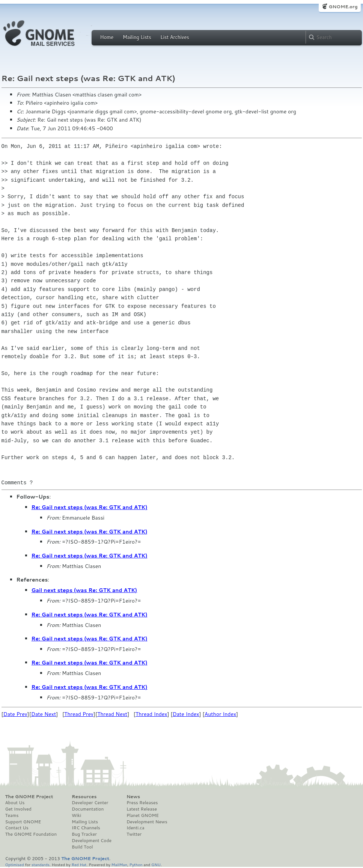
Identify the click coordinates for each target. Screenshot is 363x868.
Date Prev (15, 714)
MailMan (119, 864)
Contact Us (17, 828)
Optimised (15, 864)
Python (136, 864)
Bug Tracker (84, 834)
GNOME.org (343, 7)
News (133, 797)
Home (107, 37)
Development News (147, 822)
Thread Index (151, 714)
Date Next (44, 714)
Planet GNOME (143, 815)
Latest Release (142, 809)
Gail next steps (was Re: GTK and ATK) (84, 590)
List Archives (175, 37)
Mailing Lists (137, 37)
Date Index (186, 714)
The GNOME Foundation (31, 834)
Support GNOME (23, 822)
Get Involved (18, 809)
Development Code (92, 841)
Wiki (76, 815)
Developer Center (90, 803)
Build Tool (82, 847)
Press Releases (142, 803)
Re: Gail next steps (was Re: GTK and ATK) (90, 507)
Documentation (88, 809)
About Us (15, 803)
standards (41, 864)
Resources (84, 797)
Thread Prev (79, 714)
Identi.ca (136, 828)
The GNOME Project (29, 797)
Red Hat (79, 864)
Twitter (134, 834)
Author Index (220, 714)
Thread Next (112, 714)
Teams (12, 815)
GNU (156, 864)
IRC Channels (86, 828)
